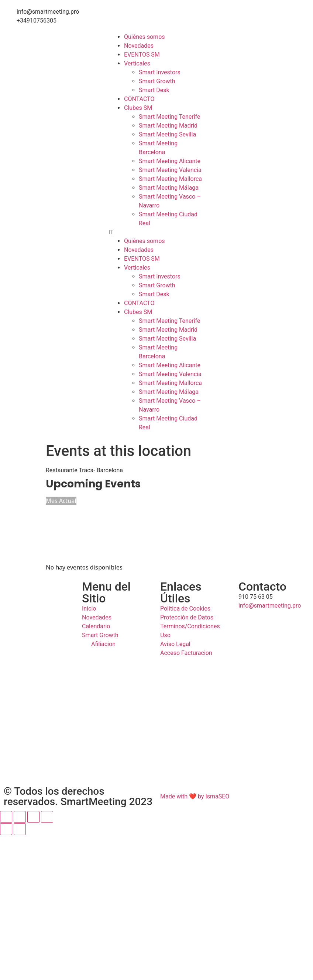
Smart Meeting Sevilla (167, 134)
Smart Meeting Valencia (170, 170)
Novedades (139, 46)
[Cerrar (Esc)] (47, 817)
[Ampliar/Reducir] (6, 817)
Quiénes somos (145, 37)
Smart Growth (157, 81)
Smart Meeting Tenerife (170, 117)
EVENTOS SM (142, 55)
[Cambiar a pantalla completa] (20, 817)
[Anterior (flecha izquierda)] (6, 829)
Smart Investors (160, 72)
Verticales (137, 63)
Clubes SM (138, 108)
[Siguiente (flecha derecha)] (20, 829)
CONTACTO (139, 99)
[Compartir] (33, 817)
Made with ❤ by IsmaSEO (195, 796)
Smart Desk (154, 90)
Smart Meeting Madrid (168, 126)
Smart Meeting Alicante (170, 161)
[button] (156, 232)
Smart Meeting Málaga (169, 188)
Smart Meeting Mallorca (170, 179)
